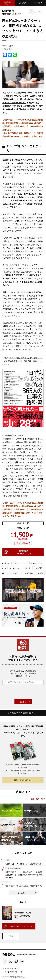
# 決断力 (5, 573)
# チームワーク (20, 563)
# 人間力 (39, 568)
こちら (33, 133)
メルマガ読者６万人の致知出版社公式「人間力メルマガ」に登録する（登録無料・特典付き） (23, 673)
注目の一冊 (7, 49)
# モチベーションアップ (11, 568)
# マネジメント (37, 563)
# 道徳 (40, 573)
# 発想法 (16, 573)
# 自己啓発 (29, 573)
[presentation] (23, 692)
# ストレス (6, 563)
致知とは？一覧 (37, 799)
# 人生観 (28, 568)
